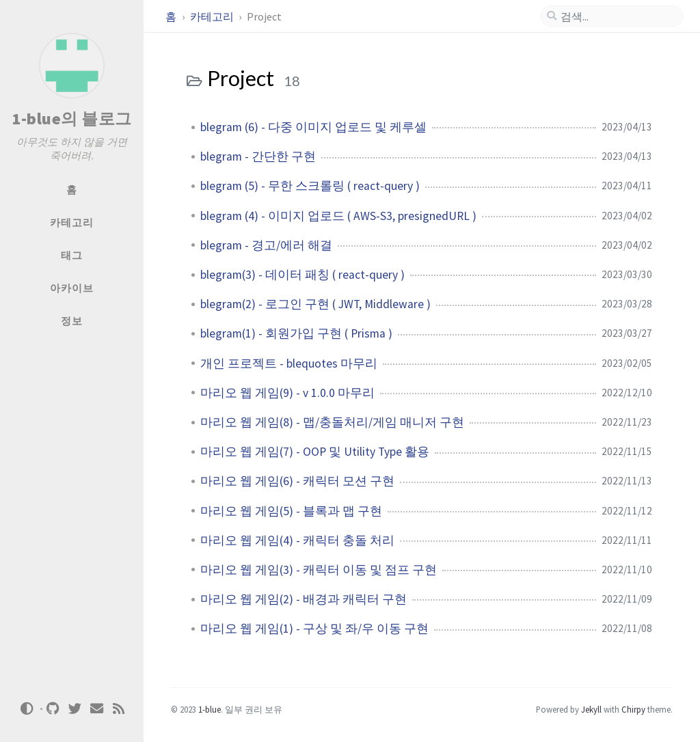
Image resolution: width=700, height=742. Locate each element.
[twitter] (75, 709)
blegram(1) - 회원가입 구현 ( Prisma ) (296, 333)
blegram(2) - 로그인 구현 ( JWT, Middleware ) (315, 304)
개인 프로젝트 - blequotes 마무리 (289, 363)
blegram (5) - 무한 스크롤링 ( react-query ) (310, 186)
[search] (617, 16)
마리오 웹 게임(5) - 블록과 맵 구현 (291, 511)
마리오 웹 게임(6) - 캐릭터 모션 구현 (297, 481)
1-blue (210, 709)
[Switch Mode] (27, 709)
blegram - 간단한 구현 (258, 156)
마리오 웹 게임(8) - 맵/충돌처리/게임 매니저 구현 (332, 422)
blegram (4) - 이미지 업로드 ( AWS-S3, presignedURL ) (338, 216)
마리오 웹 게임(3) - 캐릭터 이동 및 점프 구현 (319, 570)
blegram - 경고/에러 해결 (266, 245)
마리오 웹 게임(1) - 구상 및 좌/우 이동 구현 (314, 629)
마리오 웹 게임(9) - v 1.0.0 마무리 (287, 393)
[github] (53, 709)
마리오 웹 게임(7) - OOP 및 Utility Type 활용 (315, 452)
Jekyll (591, 709)
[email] (97, 709)
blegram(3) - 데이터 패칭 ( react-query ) (302, 275)
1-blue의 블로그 (72, 119)
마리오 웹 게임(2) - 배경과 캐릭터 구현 (304, 599)
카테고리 (213, 16)
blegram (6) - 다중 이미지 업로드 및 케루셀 (313, 127)
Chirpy (633, 709)
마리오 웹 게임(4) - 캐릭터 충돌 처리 (297, 540)
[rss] (119, 709)
